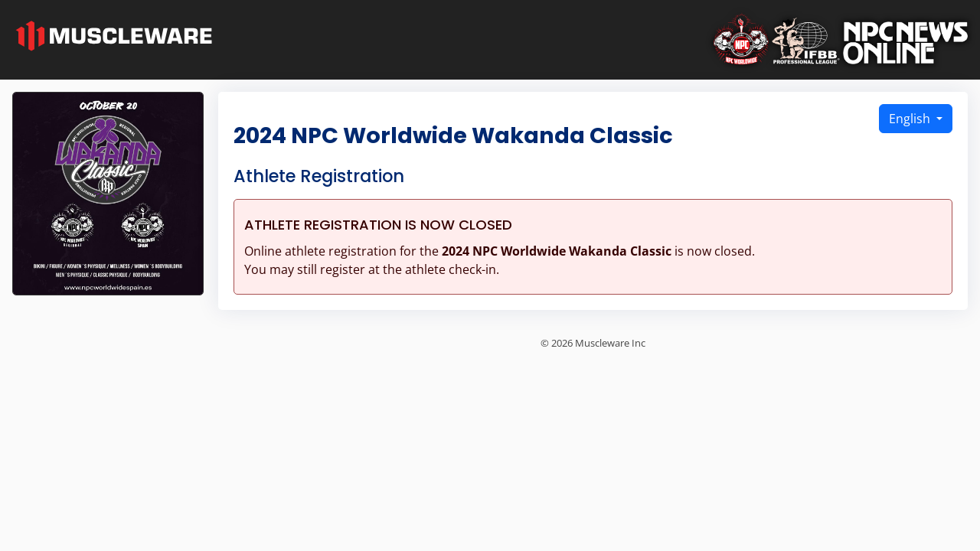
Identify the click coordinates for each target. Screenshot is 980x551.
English (911, 119)
